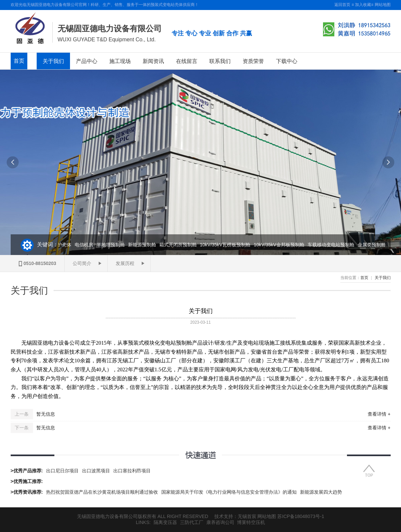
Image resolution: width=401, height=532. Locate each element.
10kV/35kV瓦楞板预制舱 (226, 245)
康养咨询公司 (220, 522)
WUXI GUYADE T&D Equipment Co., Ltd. (107, 39)
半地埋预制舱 (112, 245)
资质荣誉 (253, 61)
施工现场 (120, 61)
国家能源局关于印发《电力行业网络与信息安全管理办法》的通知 (229, 492)
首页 (19, 61)
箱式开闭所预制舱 (179, 245)
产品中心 (87, 61)
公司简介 (82, 263)
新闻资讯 (153, 61)
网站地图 (383, 5)
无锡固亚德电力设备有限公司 (110, 28)
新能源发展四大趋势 (321, 492)
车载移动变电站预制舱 (332, 245)
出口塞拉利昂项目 (132, 471)
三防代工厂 (192, 522)
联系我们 (220, 61)
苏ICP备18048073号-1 (301, 516)
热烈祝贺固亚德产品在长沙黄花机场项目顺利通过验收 (102, 492)
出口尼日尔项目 (62, 471)
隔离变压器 (165, 522)
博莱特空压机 (251, 522)
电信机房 (85, 245)
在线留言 (187, 61)
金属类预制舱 (373, 245)
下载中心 (287, 61)
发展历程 (125, 263)
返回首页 (342, 5)
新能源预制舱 (143, 245)
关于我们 (53, 61)
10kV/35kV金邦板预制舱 (280, 245)
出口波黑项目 (96, 471)
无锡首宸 (247, 516)
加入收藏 (363, 5)
